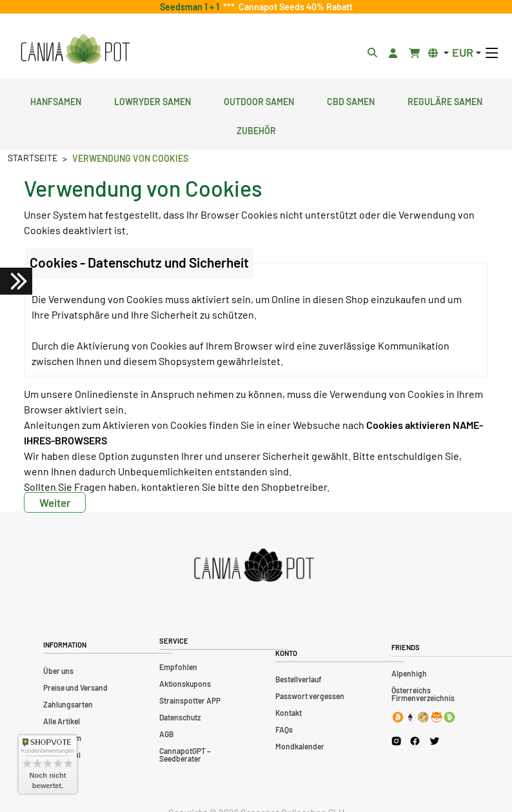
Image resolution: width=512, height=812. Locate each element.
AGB (166, 734)
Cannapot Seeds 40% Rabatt (294, 7)
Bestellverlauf (299, 679)
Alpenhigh (409, 673)
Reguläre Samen (445, 100)
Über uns (58, 671)
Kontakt (289, 713)
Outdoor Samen (259, 100)
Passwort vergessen (310, 696)
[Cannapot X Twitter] (435, 740)
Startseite (33, 158)
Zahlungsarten (68, 704)
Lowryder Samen (153, 100)
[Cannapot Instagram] (396, 741)
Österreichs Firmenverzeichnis (423, 694)
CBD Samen (351, 100)
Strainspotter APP (190, 700)
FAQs (284, 729)
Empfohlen (178, 667)
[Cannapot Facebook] (415, 741)
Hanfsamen (56, 100)
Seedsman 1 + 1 (192, 7)
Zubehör (256, 129)
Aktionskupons (185, 684)
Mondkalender (300, 746)
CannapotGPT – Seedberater (185, 755)
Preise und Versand (75, 688)
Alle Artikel (62, 721)
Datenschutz (180, 717)
